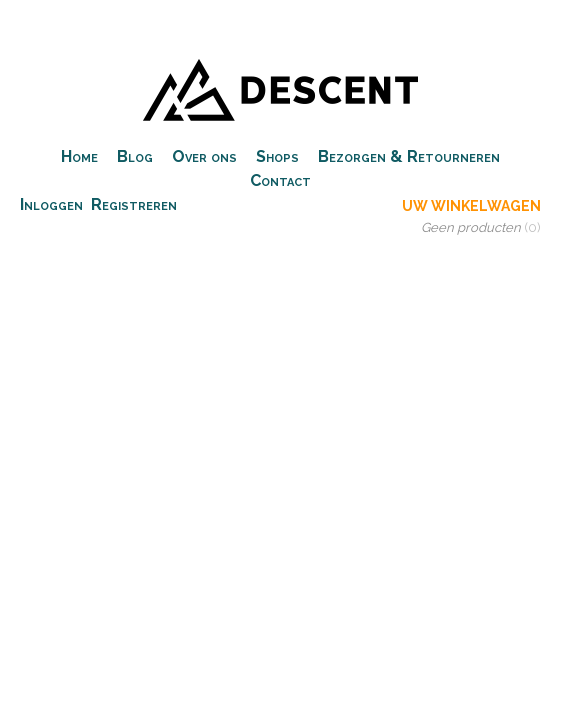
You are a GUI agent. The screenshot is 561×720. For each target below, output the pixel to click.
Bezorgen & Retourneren (409, 156)
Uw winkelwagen (471, 206)
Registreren (134, 204)
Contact (280, 180)
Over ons (204, 156)
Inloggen (51, 204)
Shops (277, 156)
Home (79, 156)
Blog (135, 156)
